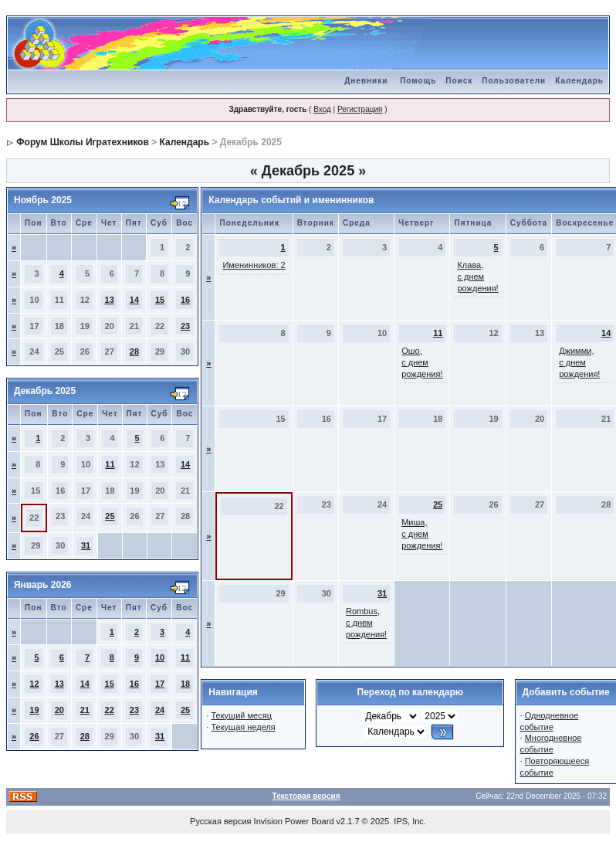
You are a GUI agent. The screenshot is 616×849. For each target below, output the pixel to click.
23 (185, 326)
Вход (322, 109)
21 (85, 710)
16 (185, 300)
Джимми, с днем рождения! (579, 362)
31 (86, 545)
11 (110, 464)
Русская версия (220, 821)
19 (34, 710)
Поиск (459, 81)
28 (134, 351)
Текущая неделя (243, 727)
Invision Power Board (294, 821)
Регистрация (360, 109)
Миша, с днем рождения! (422, 534)
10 (160, 657)
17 (160, 684)
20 (59, 710)
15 (160, 300)
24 (160, 710)
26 (34, 736)
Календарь (579, 81)
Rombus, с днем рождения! (366, 623)
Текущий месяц (241, 715)
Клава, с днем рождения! (477, 277)
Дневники (366, 81)
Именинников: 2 (254, 265)
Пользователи (514, 81)
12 (34, 684)
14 (134, 300)
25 (110, 516)
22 (110, 710)
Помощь (418, 81)
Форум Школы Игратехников (83, 142)
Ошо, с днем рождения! (422, 362)
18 (185, 684)
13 (110, 300)
